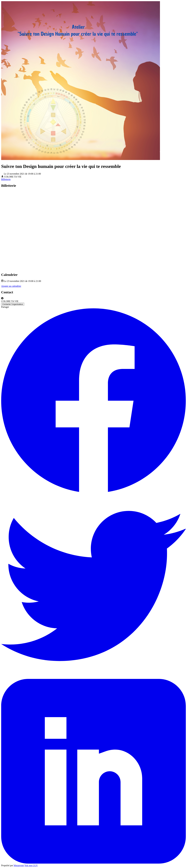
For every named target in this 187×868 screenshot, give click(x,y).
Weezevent (19, 865)
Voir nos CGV (31, 865)
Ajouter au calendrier (11, 286)
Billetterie (6, 179)
